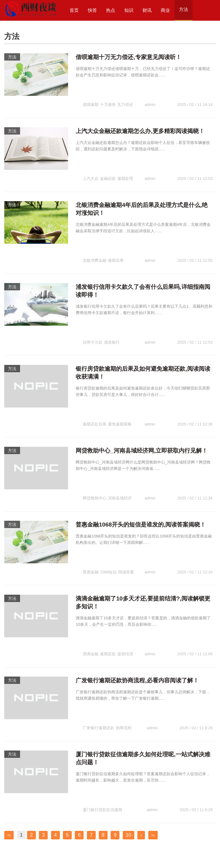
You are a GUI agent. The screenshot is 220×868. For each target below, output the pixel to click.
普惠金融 (91, 556)
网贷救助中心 (95, 478)
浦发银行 (112, 324)
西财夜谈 (12, 848)
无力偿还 (125, 100)
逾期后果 (116, 246)
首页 (74, 10)
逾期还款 (108, 633)
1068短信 (108, 556)
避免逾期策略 (120, 401)
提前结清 (125, 633)
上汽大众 (91, 169)
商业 (165, 10)
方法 (12, 57)
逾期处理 (125, 169)
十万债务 (108, 100)
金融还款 (108, 169)
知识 (129, 10)
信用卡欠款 (93, 324)
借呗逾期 (91, 100)
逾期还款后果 (95, 401)
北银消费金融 (95, 246)
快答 (92, 10)
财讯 (147, 10)
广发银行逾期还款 (98, 702)
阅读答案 (126, 556)
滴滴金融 (91, 633)
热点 (111, 10)
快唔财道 (12, 855)
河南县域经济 (120, 478)
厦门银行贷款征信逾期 (102, 780)
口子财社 (42, 855)
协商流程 (124, 702)
